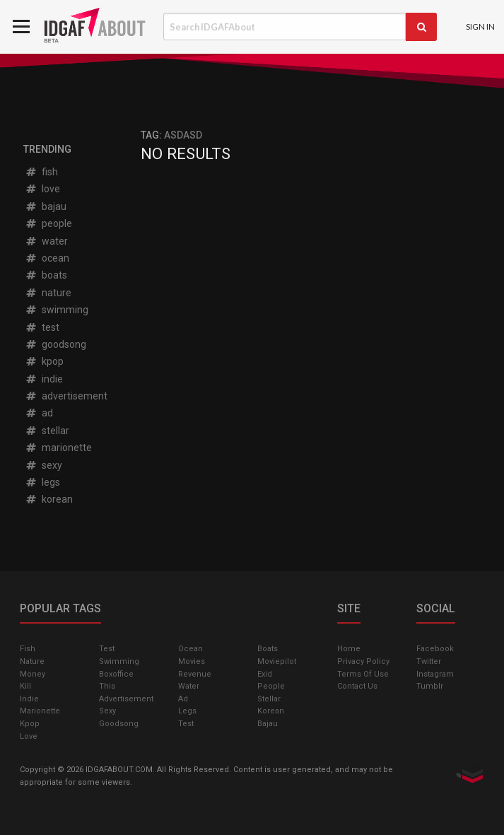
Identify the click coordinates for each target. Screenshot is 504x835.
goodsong (55, 344)
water (46, 241)
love (42, 189)
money (33, 674)
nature (48, 293)
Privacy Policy (363, 661)
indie (44, 379)
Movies (192, 661)
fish (41, 172)
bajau (46, 206)
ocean (47, 258)
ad (39, 413)
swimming (57, 310)
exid (265, 674)
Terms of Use (363, 674)
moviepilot (277, 661)
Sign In (480, 27)
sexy (43, 465)
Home (349, 649)
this (107, 686)
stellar (47, 431)
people (48, 223)
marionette (58, 448)
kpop (44, 361)
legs (42, 482)
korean (49, 499)
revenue (195, 674)
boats (46, 275)
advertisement (66, 396)
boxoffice (116, 674)
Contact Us (357, 686)
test (42, 327)
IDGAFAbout (96, 27)
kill (25, 686)
